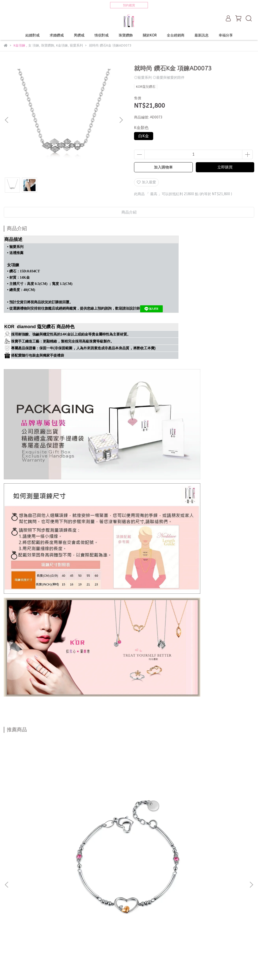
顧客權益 (51, 929)
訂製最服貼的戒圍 (18, 948)
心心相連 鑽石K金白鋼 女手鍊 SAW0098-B (49, 833)
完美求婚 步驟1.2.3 (114, 905)
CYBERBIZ (109, 967)
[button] (121, 120)
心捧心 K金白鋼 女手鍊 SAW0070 (129, 830)
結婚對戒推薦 (83, 905)
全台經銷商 (176, 35)
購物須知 (132, 929)
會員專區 (11, 929)
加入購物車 (163, 167)
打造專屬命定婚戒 (18, 905)
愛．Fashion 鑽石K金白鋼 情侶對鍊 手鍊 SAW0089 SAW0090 (209, 833)
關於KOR (150, 35)
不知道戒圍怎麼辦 (52, 905)
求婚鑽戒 (57, 35)
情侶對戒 (102, 35)
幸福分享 (226, 35)
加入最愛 (146, 182)
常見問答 (71, 929)
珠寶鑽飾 (126, 35)
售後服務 (91, 929)
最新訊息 (202, 35)
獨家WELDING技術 (52, 911)
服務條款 (112, 929)
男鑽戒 (79, 35)
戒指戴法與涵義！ (87, 911)
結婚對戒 (33, 35)
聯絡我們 (31, 929)
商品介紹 (129, 212)
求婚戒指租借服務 (18, 911)
